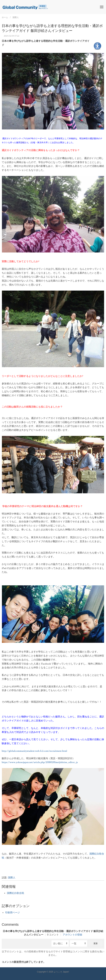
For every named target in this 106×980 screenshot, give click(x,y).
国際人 (16, 17)
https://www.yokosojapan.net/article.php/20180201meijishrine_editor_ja (40, 762)
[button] (102, 7)
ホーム (5, 17)
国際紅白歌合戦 (15, 893)
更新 (96, 943)
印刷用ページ (13, 913)
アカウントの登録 (72, 935)
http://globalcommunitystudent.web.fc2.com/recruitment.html (34, 751)
